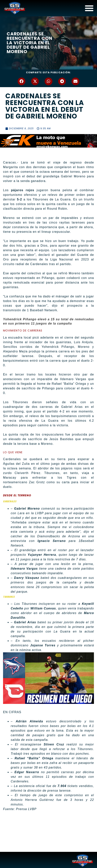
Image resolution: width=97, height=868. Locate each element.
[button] (22, 81)
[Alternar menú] (89, 8)
